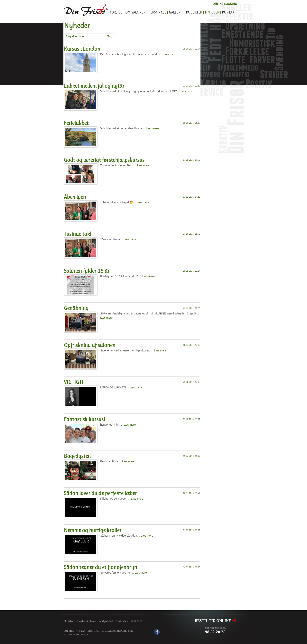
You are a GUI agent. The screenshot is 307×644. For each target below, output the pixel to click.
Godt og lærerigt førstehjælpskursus (104, 160)
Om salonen (135, 13)
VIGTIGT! (73, 382)
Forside (116, 13)
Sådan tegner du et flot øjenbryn (100, 567)
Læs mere (170, 54)
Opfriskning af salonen (90, 345)
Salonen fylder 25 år (87, 271)
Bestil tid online (213, 621)
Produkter (193, 13)
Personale (157, 13)
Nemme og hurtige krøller (93, 530)
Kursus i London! (83, 49)
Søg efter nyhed (76, 36)
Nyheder (212, 13)
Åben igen (75, 197)
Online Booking (225, 4)
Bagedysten (77, 456)
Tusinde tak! (78, 234)
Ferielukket (76, 123)
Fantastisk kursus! (84, 419)
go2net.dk (83, 634)
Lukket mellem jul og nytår (94, 86)
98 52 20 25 (215, 632)
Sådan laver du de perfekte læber (100, 493)
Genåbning (76, 308)
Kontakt (229, 13)
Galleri (175, 13)
